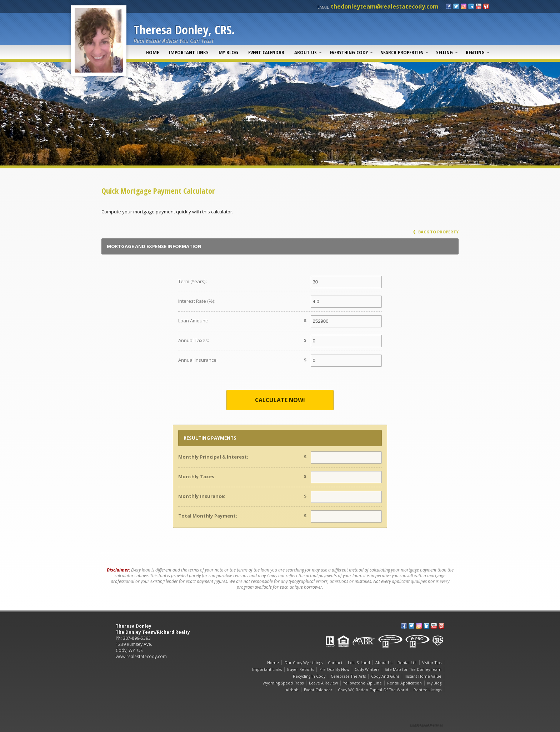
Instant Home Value (423, 676)
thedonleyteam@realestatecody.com (385, 6)
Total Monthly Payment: (208, 516)
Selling (444, 52)
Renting (475, 52)
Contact (335, 663)
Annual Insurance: (198, 360)
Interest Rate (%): (197, 301)
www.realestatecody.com (141, 656)
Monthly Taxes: (197, 476)
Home (152, 52)
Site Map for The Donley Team (413, 669)
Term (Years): (192, 281)
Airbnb (292, 690)
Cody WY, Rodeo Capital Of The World (373, 690)
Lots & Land (359, 663)
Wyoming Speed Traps (283, 683)
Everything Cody (349, 52)
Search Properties (402, 52)
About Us (306, 52)
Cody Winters (367, 669)
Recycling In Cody (309, 676)
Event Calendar (266, 52)
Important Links (189, 52)
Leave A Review (323, 683)
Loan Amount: (193, 321)
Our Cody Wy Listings (303, 663)
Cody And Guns (385, 676)
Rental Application (404, 683)
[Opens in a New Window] (426, 715)
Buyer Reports (301, 669)
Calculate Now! (280, 400)
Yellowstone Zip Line (362, 683)
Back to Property (436, 232)
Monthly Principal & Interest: (213, 457)
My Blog (228, 52)
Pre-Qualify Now (334, 669)
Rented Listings (427, 690)
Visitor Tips (432, 663)
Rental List (407, 663)
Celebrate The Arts (348, 676)
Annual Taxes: (194, 340)
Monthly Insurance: (202, 496)
